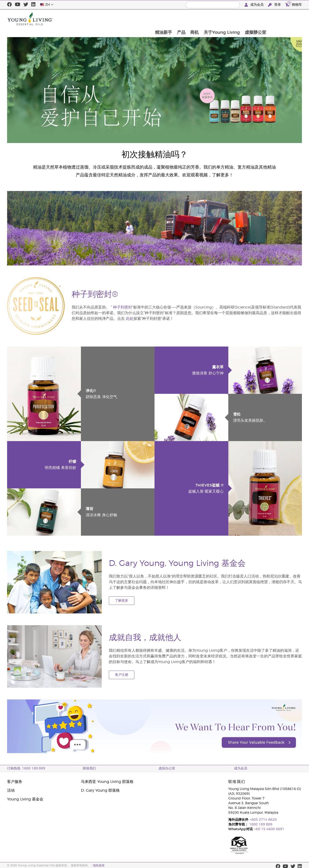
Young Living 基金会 (25, 799)
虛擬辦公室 (289, 19)
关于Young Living (255, 19)
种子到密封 (123, 307)
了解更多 (122, 601)
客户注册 (122, 675)
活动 (11, 790)
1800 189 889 (260, 825)
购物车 (294, 4)
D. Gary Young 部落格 (100, 790)
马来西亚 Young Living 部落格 (107, 782)
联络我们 (89, 768)
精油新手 (195, 19)
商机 (227, 19)
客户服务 (15, 782)
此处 (130, 319)
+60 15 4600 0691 (269, 829)
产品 (213, 19)
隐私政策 (99, 865)
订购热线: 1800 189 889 (26, 768)
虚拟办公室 (167, 768)
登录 (275, 5)
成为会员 (255, 5)
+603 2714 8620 (263, 820)
